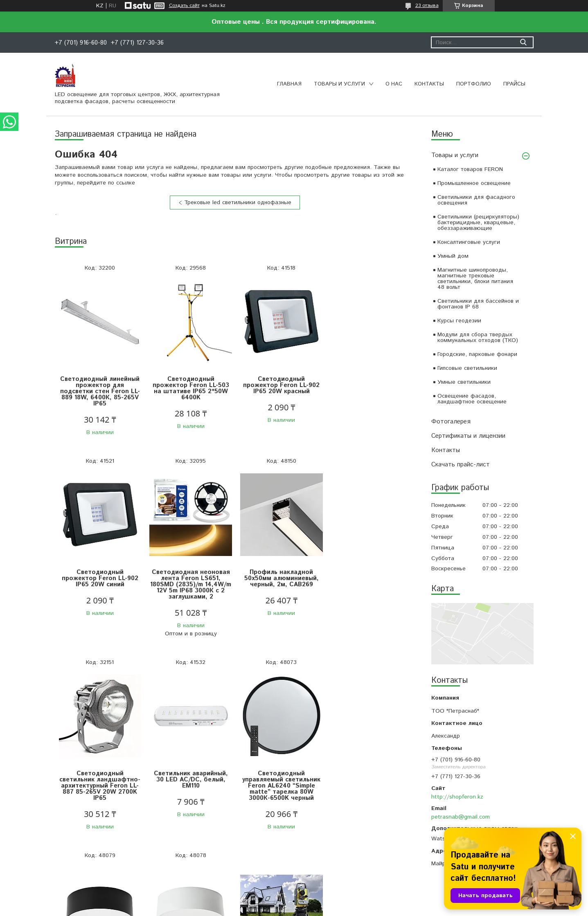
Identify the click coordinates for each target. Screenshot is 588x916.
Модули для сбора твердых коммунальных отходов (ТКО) (478, 338)
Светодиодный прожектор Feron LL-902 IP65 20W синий (370, 385)
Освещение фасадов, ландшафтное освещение (472, 399)
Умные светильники (464, 382)
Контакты (429, 84)
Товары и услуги (339, 84)
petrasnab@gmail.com (461, 817)
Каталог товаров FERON (470, 169)
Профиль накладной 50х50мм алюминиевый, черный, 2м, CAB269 (190, 578)
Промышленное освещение (474, 183)
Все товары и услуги (232, 862)
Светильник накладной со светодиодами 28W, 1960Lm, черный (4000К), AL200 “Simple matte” (190, 783)
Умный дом (453, 256)
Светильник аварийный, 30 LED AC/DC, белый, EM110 (370, 578)
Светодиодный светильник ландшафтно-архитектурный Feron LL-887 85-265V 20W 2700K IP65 (280, 584)
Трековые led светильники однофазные (238, 203)
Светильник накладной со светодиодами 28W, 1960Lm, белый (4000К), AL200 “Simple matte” (280, 783)
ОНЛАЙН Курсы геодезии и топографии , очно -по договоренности (370, 769)
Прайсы (514, 84)
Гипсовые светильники (467, 368)
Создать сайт (184, 6)
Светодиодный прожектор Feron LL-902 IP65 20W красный (280, 385)
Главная (289, 84)
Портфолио (474, 84)
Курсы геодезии (459, 321)
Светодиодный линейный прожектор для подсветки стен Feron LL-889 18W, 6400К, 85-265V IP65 (100, 391)
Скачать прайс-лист (461, 465)
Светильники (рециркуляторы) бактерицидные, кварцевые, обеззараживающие (478, 223)
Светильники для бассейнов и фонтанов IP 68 (478, 304)
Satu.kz (330, 901)
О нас (394, 84)
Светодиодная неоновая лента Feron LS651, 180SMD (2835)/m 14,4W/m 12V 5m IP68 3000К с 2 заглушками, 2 (100, 584)
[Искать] (524, 42)
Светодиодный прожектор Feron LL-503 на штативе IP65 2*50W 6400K (190, 388)
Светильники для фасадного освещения (476, 200)
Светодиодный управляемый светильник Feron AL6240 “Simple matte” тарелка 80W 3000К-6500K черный (100, 786)
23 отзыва (427, 6)
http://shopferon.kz (457, 797)
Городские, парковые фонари (477, 354)
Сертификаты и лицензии (468, 436)
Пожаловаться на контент (317, 908)
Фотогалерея (451, 422)
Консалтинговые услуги (469, 242)
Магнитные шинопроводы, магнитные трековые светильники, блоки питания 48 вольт (475, 279)
